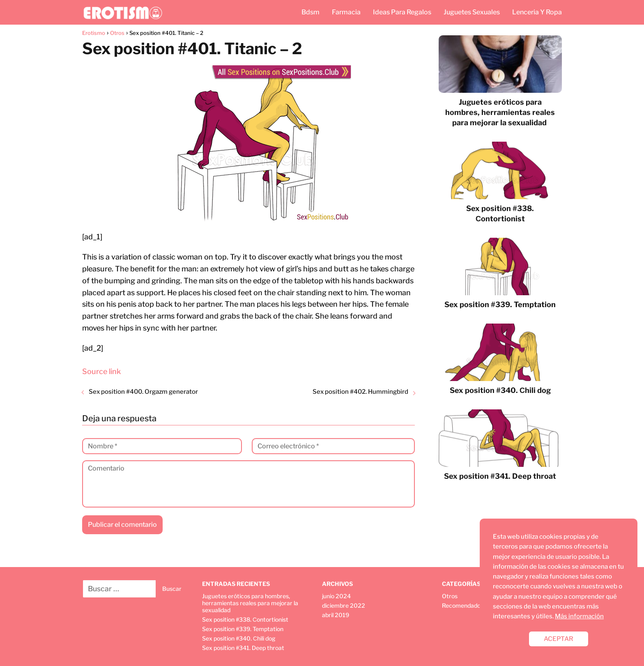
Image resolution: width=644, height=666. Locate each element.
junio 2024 (336, 596)
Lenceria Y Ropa (537, 12)
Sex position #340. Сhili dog (239, 638)
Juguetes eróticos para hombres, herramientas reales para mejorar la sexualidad (250, 603)
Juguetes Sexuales (472, 12)
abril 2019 (336, 615)
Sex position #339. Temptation (243, 629)
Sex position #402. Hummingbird (360, 392)
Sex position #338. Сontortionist (245, 619)
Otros (450, 596)
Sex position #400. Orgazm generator (143, 392)
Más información (579, 616)
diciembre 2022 (344, 605)
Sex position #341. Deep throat (243, 648)
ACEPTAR (559, 639)
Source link (101, 371)
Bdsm (310, 12)
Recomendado (461, 605)
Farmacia (346, 12)
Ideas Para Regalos (402, 12)
